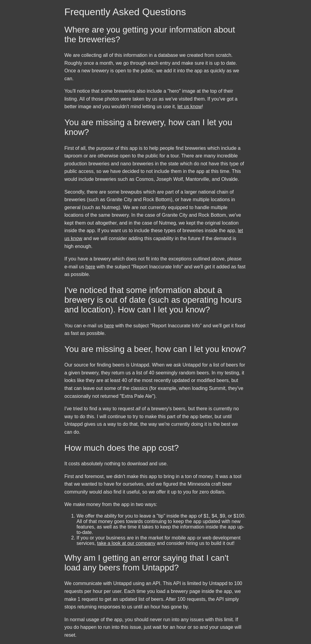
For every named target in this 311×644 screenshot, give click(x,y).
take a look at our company (126, 543)
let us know (190, 107)
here (90, 267)
